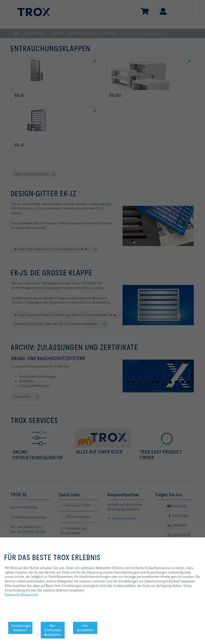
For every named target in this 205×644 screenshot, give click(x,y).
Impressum (30, 595)
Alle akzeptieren (85, 628)
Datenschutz (14, 595)
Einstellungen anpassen (21, 628)
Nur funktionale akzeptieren (53, 630)
